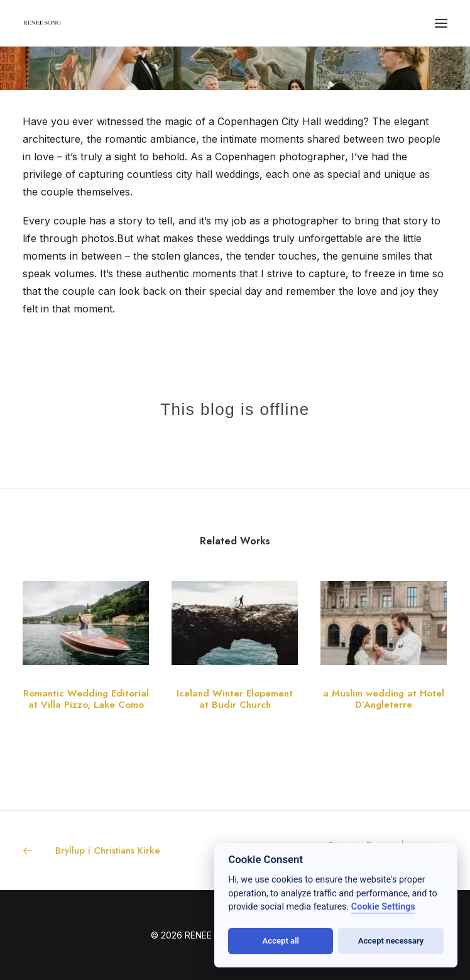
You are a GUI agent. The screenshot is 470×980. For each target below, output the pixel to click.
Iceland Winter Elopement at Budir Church (235, 699)
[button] (441, 23)
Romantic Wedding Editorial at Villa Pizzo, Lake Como (86, 699)
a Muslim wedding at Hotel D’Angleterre (384, 699)
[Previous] (107, 851)
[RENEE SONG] (42, 25)
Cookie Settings (383, 907)
